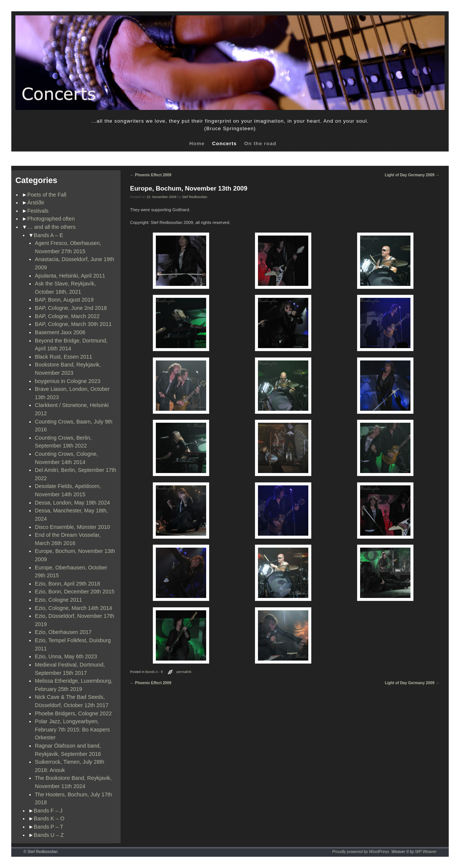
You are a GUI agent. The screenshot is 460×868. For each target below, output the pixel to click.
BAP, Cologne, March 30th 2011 (73, 324)
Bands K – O (49, 818)
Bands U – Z (49, 835)
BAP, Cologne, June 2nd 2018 (71, 308)
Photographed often (51, 219)
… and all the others (52, 227)
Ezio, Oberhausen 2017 (63, 632)
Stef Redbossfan (195, 197)
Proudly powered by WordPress (360, 851)
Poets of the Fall (47, 195)
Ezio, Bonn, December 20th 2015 (75, 592)
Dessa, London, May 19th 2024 (72, 503)
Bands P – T (49, 827)
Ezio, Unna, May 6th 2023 (66, 656)
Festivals (38, 211)
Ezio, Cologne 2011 (59, 600)
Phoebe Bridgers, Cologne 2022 (73, 713)
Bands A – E (48, 235)
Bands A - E (154, 672)
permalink (184, 672)
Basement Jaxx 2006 (60, 332)
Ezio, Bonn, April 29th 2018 (68, 584)
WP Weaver (426, 851)
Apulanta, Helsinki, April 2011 (70, 276)
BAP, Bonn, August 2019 (64, 300)
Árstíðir (36, 203)
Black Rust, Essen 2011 (64, 357)
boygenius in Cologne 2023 (68, 381)
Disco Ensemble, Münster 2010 (72, 527)
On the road (260, 143)
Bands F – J (48, 811)
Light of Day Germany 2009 (412, 175)
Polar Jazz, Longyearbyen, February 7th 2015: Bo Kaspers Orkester (72, 729)
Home (197, 143)
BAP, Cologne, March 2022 (67, 316)
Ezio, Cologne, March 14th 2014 (74, 608)
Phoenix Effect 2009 (151, 175)
